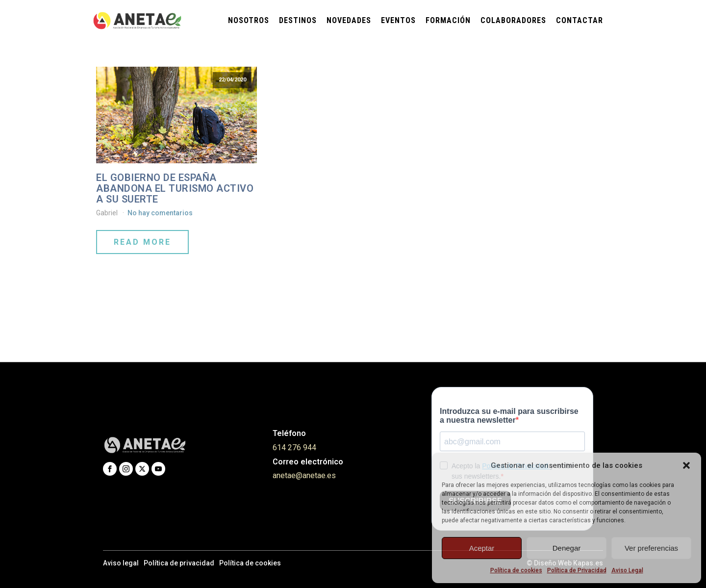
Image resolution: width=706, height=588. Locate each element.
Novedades (349, 20)
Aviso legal (121, 563)
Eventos (398, 20)
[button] (686, 465)
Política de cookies (516, 570)
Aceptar (482, 548)
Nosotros (249, 20)
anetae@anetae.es (304, 475)
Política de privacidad (179, 563)
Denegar (567, 548)
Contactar (580, 20)
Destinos (298, 20)
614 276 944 (294, 447)
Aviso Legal (627, 570)
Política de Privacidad (577, 570)
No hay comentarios (160, 213)
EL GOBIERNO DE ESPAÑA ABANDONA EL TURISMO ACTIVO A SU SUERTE (175, 188)
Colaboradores (513, 20)
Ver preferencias (651, 548)
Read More (142, 242)
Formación (448, 20)
